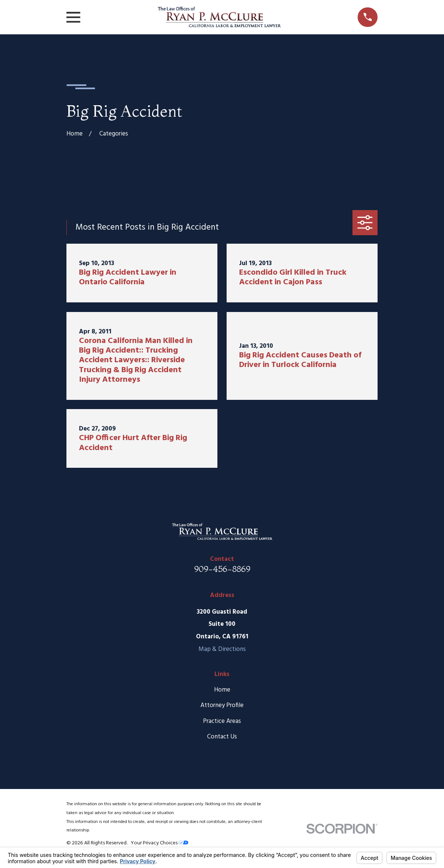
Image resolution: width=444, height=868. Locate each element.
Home (222, 690)
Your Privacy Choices (159, 843)
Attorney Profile (222, 705)
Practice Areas (222, 721)
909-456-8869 (222, 569)
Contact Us (222, 737)
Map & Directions (222, 649)
